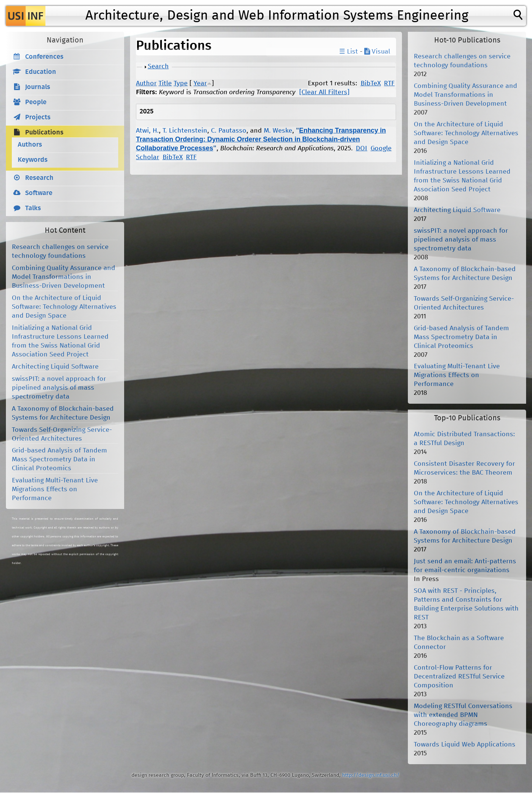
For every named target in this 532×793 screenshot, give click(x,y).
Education (41, 72)
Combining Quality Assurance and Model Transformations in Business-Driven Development (64, 277)
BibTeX (371, 83)
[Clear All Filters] (324, 92)
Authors (30, 145)
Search (158, 66)
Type (181, 83)
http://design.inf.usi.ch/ (371, 775)
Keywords (33, 160)
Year (200, 83)
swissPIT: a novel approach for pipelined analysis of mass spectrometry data (59, 388)
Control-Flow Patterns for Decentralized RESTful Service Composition (459, 677)
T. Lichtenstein (185, 131)
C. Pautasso (229, 131)
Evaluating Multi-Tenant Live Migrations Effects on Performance (55, 489)
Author (146, 83)
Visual (377, 52)
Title (165, 83)
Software (39, 193)
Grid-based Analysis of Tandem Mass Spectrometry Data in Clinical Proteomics (59, 459)
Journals (38, 87)
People (36, 102)
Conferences (44, 57)
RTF (389, 83)
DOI (362, 148)
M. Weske (278, 131)
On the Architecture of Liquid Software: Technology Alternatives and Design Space (64, 307)
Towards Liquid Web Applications (465, 745)
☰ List (349, 52)
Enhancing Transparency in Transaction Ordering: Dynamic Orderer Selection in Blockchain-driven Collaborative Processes (261, 139)
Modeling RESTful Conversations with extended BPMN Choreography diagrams (463, 715)
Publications (44, 133)
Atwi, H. (147, 131)
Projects (38, 117)
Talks (33, 208)
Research (39, 178)
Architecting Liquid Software (55, 367)
